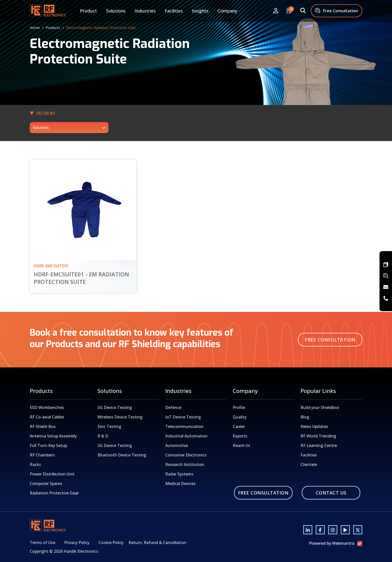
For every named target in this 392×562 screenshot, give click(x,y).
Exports (240, 436)
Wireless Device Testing (120, 417)
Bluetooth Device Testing (122, 455)
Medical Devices (180, 483)
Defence (173, 407)
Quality (240, 417)
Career (239, 426)
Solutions (116, 11)
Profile (239, 407)
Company (227, 11)
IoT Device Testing (183, 417)
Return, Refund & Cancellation (157, 542)
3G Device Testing (115, 445)
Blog (305, 417)
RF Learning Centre (319, 445)
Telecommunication (184, 426)
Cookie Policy (111, 542)
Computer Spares (46, 483)
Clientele (309, 464)
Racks (35, 464)
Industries (145, 11)
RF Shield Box (43, 426)
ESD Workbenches (47, 407)
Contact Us (331, 493)
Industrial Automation (186, 436)
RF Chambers (42, 455)
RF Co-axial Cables (47, 417)
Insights (200, 11)
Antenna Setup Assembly (53, 436)
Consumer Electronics (186, 455)
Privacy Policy (77, 542)
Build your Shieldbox (320, 407)
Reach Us (241, 445)
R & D (103, 436)
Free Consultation (336, 11)
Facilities (174, 11)
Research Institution (185, 464)
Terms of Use (42, 542)
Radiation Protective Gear (54, 493)
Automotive (176, 445)
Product (88, 11)
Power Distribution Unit (52, 474)
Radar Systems (179, 474)
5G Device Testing (115, 407)
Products (53, 28)
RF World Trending (318, 436)
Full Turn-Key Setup (48, 445)
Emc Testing (109, 426)
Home (35, 28)
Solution (41, 128)
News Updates (314, 426)
